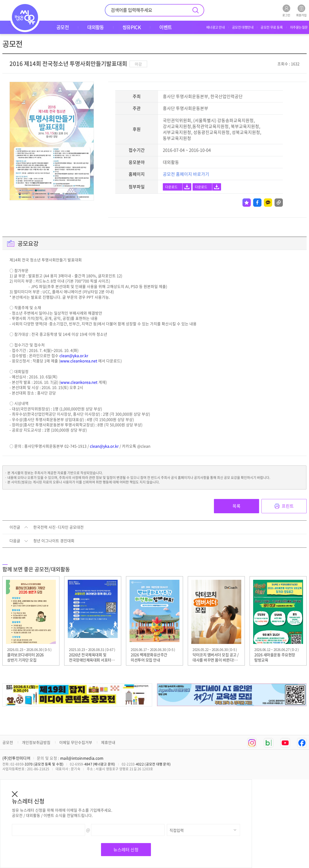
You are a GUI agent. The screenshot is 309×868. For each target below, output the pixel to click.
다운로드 (171, 187)
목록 (237, 506)
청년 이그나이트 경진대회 (54, 541)
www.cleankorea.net (79, 361)
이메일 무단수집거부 (76, 742)
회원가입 (301, 11)
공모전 (8, 742)
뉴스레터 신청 (126, 850)
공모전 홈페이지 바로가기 (186, 174)
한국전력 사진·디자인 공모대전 (58, 527)
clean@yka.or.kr (74, 355)
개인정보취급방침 (36, 742)
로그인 (286, 11)
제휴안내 (108, 742)
